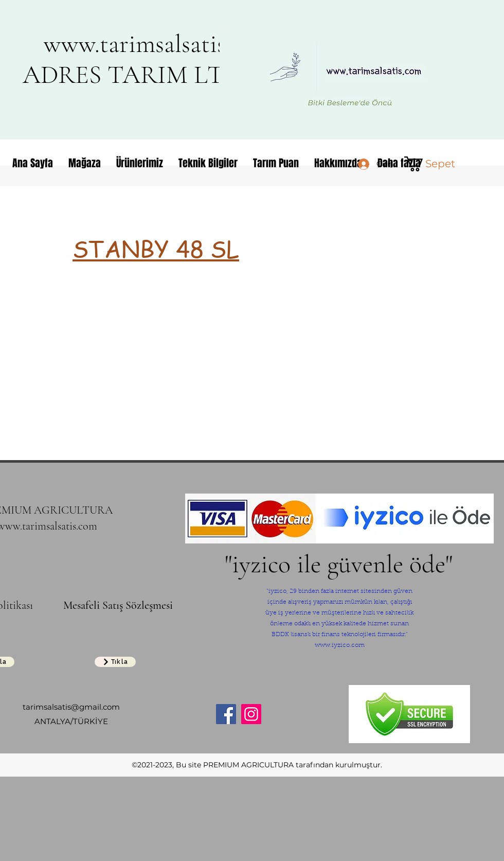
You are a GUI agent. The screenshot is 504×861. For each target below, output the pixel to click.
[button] (436, 164)
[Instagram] (251, 714)
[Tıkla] (115, 662)
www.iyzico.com (340, 645)
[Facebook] (226, 714)
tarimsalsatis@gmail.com (71, 707)
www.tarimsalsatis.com (158, 44)
